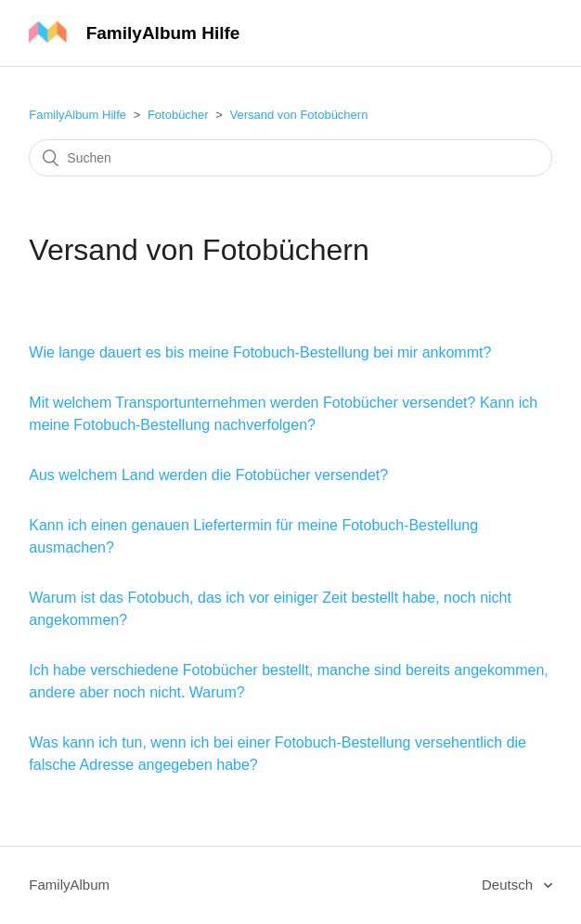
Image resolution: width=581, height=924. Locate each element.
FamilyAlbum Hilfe (77, 115)
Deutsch (509, 885)
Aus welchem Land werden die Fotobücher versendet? (208, 475)
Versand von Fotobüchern (299, 115)
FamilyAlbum (69, 885)
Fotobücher (178, 115)
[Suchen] (290, 158)
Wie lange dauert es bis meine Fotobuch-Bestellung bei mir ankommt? (260, 352)
